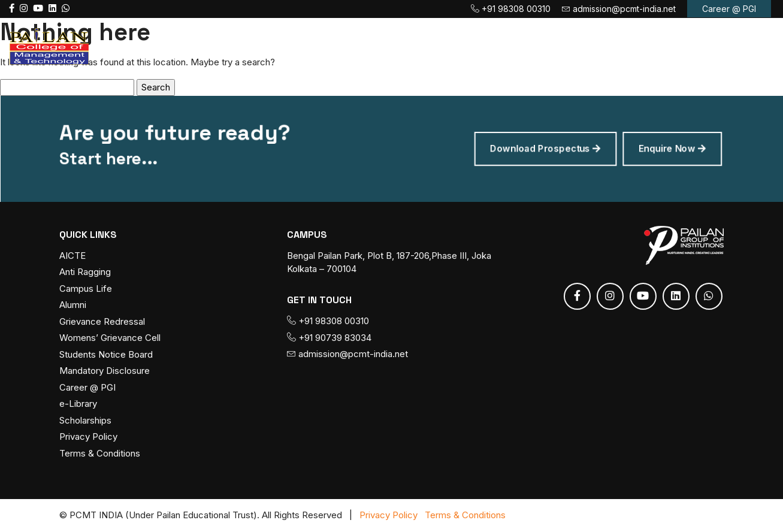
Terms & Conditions (100, 453)
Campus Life (86, 288)
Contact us (674, 46)
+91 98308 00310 (511, 9)
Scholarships (85, 420)
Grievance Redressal (102, 321)
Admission (421, 46)
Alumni (73, 305)
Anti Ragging (85, 272)
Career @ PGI (729, 9)
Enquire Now (660, 149)
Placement (596, 46)
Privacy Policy (88, 437)
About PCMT (267, 46)
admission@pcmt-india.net (619, 9)
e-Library (78, 404)
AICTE (72, 256)
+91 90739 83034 (329, 338)
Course (347, 46)
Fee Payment (508, 46)
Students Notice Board (106, 354)
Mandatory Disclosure (105, 371)
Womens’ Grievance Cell (110, 338)
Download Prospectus (539, 149)
